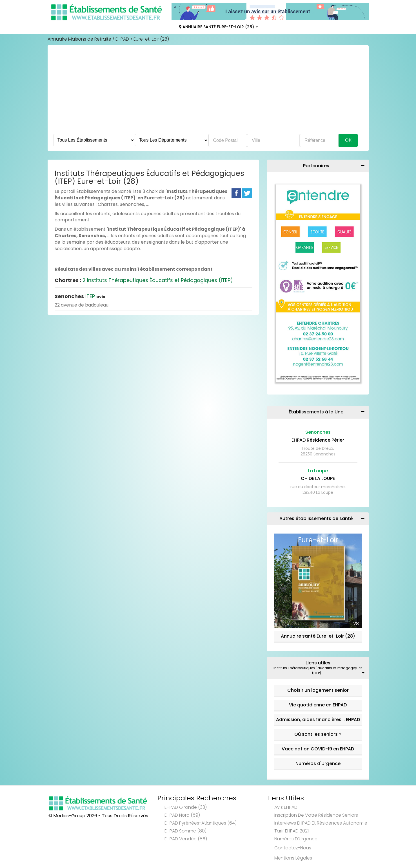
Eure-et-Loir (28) (151, 39)
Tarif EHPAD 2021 (292, 831)
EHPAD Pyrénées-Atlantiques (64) (201, 823)
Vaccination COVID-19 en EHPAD (318, 749)
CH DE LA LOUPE (318, 478)
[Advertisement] (208, 92)
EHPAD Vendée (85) (186, 839)
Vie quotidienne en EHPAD (318, 705)
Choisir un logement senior (318, 690)
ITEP (80, 296)
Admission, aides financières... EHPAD (318, 720)
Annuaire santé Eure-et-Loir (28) (318, 636)
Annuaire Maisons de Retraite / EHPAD (88, 39)
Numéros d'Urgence (318, 764)
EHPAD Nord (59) (182, 815)
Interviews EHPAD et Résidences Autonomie (321, 823)
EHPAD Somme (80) (185, 831)
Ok (348, 140)
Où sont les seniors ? (318, 734)
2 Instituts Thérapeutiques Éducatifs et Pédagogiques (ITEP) (144, 280)
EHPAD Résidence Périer (318, 440)
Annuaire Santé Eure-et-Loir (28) (219, 27)
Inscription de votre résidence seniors (316, 815)
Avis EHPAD (286, 807)
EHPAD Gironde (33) (186, 807)
